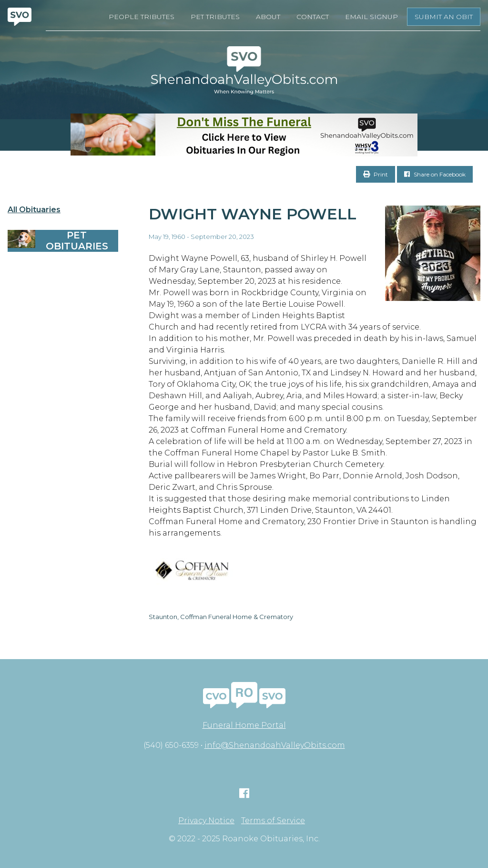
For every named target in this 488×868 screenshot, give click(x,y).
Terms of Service (273, 821)
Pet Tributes (215, 17)
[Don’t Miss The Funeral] (244, 135)
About (268, 17)
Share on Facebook (435, 174)
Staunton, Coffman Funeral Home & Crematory (221, 617)
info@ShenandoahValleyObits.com (275, 745)
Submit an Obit (444, 17)
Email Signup (371, 17)
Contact (313, 17)
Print (376, 174)
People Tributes (142, 17)
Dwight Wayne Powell (253, 214)
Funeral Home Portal (244, 725)
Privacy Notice (206, 821)
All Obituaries (34, 210)
